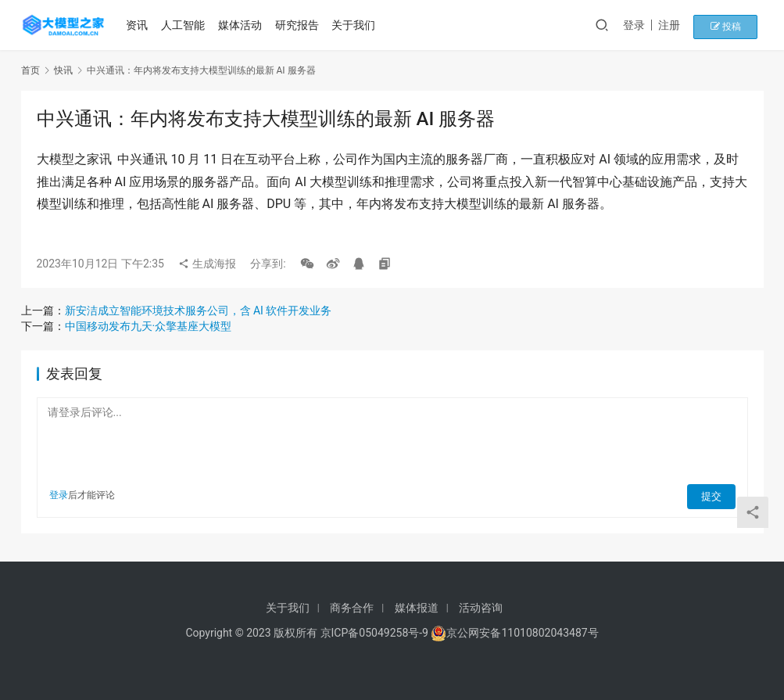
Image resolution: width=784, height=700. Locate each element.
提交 (714, 495)
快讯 (63, 70)
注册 (685, 25)
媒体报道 (417, 608)
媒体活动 (243, 25)
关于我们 (356, 25)
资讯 (140, 25)
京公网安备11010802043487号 (522, 633)
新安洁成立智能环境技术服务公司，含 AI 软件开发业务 (199, 311)
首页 (30, 70)
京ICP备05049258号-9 (374, 633)
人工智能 (186, 25)
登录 (650, 25)
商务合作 (352, 608)
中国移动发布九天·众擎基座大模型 (149, 326)
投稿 (736, 25)
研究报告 (299, 25)
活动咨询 (481, 608)
